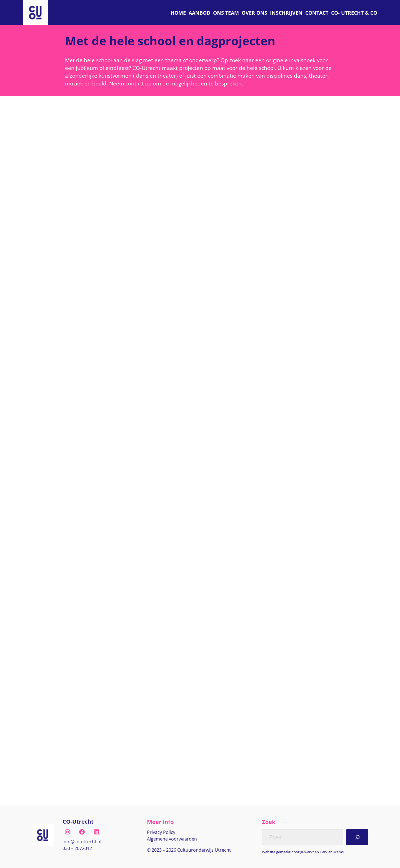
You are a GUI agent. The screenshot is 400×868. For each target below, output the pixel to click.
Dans (78, 199)
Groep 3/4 (114, 682)
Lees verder (85, 305)
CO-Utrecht (78, 821)
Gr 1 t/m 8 (83, 219)
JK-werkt (307, 852)
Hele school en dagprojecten (102, 209)
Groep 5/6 (83, 693)
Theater (80, 436)
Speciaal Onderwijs (92, 229)
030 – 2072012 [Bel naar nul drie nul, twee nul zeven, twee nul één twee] (77, 848)
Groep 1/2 (83, 682)
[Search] (357, 837)
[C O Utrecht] (354, 13)
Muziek (80, 672)
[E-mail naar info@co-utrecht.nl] (82, 842)
